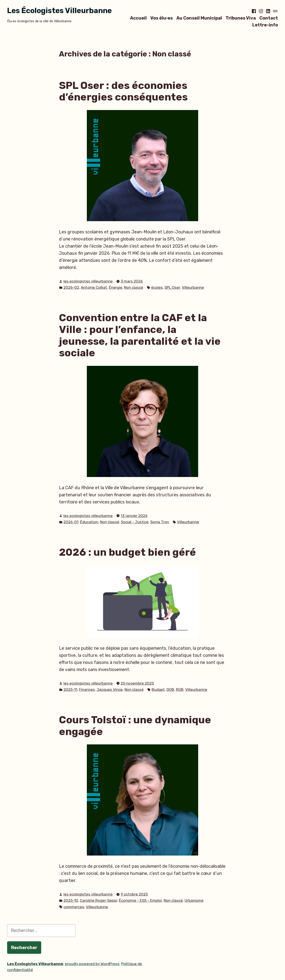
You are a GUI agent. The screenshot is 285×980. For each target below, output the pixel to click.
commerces (74, 907)
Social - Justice (135, 522)
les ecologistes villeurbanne (88, 281)
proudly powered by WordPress (92, 964)
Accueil (138, 18)
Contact (269, 18)
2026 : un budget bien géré (127, 552)
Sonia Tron (160, 522)
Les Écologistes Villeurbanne (59, 11)
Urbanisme (194, 900)
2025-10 (71, 900)
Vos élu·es (162, 18)
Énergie (116, 287)
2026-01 (71, 522)
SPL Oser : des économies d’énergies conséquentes (123, 91)
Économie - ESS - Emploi (140, 900)
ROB (180, 689)
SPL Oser (172, 287)
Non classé (134, 287)
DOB (170, 689)
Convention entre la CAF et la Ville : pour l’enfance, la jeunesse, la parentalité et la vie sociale (140, 335)
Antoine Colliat (94, 287)
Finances (87, 689)
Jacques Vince (110, 689)
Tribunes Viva (241, 18)
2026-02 (71, 287)
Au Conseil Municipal (199, 18)
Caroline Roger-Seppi (99, 900)
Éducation (89, 522)
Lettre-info (265, 25)
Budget (158, 689)
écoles (157, 287)
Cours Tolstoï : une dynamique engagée (135, 726)
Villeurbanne (193, 287)
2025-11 (70, 689)
